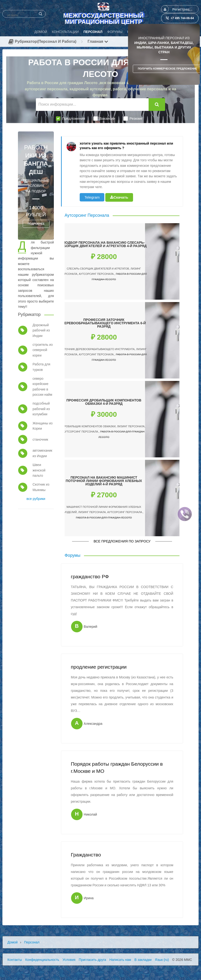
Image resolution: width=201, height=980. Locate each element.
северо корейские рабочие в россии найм (42, 387)
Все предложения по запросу (122, 541)
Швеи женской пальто (39, 470)
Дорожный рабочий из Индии (41, 330)
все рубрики (36, 499)
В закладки (143, 960)
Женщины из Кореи (43, 426)
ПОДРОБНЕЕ (36, 224)
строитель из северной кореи (43, 350)
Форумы (73, 555)
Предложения (70, 119)
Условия (69, 960)
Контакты (15, 960)
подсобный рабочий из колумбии (41, 409)
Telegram (92, 197)
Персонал (32, 942)
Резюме (133, 119)
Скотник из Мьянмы (41, 487)
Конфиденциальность (42, 960)
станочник (40, 439)
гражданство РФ (90, 577)
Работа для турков (41, 367)
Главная (98, 41)
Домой (13, 942)
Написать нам (120, 960)
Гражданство (86, 855)
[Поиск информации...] (92, 105)
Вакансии (104, 119)
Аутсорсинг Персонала (87, 215)
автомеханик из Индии (42, 453)
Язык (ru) (162, 960)
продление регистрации (99, 667)
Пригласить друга (92, 960)
